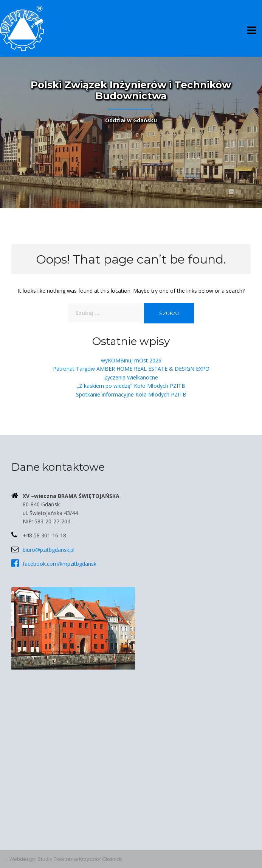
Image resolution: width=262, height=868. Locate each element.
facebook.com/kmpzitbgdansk (60, 564)
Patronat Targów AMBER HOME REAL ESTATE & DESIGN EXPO (131, 369)
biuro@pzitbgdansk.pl (49, 550)
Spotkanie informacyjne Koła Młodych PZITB (131, 394)
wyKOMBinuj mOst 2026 (131, 360)
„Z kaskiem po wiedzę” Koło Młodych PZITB (131, 386)
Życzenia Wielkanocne (131, 377)
